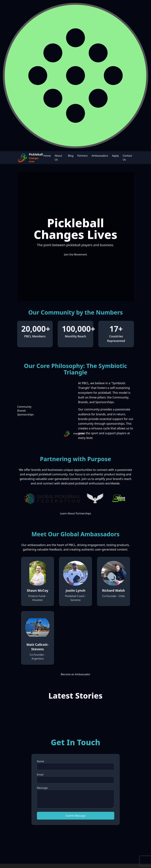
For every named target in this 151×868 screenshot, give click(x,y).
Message (42, 788)
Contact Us (127, 158)
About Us (58, 158)
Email (40, 775)
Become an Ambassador (75, 674)
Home (47, 156)
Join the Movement (76, 254)
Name (41, 761)
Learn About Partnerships (75, 513)
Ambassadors (100, 156)
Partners (83, 156)
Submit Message (75, 816)
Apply (115, 156)
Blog (71, 156)
